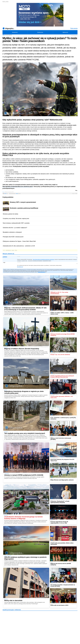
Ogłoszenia (65, 32)
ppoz (13, 250)
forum (6, 194)
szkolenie (8, 250)
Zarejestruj (43, 272)
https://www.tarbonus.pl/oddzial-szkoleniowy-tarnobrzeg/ (44, 260)
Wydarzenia (40, 32)
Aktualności (15, 32)
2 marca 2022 (19, 256)
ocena (18, 194)
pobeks (5, 257)
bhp (16, 250)
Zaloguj (39, 272)
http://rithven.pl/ (20, 267)
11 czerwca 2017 (19, 262)
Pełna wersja (74, 28)
